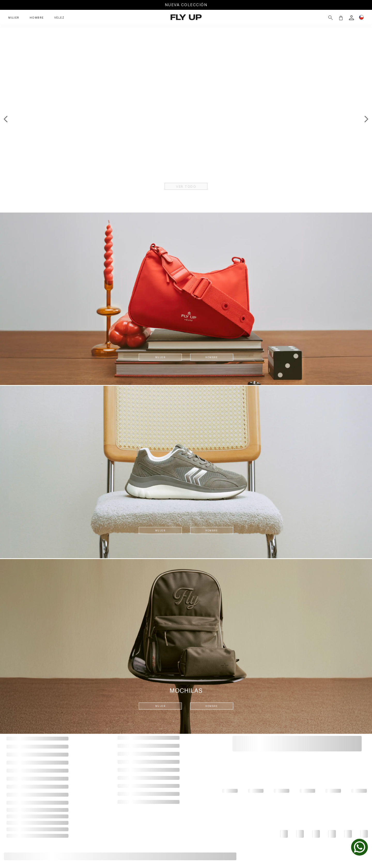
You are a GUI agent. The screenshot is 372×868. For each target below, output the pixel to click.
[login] (342, 18)
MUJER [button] (14, 18)
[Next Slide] (366, 119)
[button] (332, 18)
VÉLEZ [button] (59, 18)
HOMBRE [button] (37, 18)
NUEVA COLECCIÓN (186, 5)
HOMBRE (213, 357)
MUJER (160, 357)
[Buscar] (321, 18)
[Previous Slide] (6, 119)
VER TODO (186, 186)
